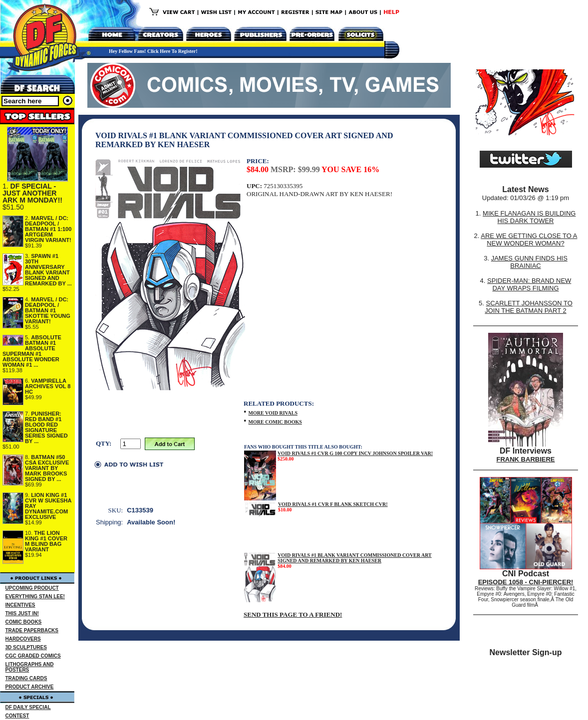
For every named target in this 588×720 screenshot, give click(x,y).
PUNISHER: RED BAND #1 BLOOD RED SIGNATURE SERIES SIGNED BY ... (46, 427)
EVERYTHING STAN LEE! (35, 597)
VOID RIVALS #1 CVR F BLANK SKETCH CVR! (333, 504)
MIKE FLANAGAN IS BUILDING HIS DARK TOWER (529, 217)
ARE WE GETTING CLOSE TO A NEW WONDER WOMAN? (529, 240)
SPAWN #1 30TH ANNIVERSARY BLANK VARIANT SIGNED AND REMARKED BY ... (48, 270)
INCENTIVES (20, 605)
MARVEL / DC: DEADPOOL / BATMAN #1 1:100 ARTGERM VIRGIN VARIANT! (48, 229)
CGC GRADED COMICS (33, 656)
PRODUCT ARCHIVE (30, 687)
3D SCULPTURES (26, 647)
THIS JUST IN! (22, 613)
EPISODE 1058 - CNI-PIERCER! (526, 582)
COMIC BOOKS (24, 622)
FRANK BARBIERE (526, 459)
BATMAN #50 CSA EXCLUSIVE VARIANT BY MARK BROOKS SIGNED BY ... (47, 468)
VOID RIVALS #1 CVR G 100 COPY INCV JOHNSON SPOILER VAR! (355, 453)
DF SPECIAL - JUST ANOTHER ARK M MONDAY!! (32, 193)
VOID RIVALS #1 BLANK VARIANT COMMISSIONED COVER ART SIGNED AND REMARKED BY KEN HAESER (355, 558)
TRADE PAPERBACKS (32, 630)
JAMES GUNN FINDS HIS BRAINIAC (529, 262)
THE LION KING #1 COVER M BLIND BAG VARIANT (46, 541)
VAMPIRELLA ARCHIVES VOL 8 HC (48, 386)
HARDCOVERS (23, 639)
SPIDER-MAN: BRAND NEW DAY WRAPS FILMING (529, 284)
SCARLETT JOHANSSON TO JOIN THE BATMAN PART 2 (529, 307)
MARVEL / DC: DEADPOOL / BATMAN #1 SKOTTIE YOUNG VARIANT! (48, 310)
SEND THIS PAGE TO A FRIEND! (293, 614)
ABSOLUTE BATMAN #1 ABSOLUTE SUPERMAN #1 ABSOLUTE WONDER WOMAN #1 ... (32, 351)
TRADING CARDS (26, 678)
